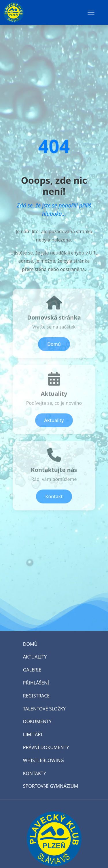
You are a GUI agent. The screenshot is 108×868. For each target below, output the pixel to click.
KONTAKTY (35, 773)
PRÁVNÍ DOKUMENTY (46, 747)
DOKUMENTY (37, 721)
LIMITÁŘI (33, 734)
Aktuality (54, 422)
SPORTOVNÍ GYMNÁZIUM (51, 786)
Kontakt (54, 499)
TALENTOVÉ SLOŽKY (44, 709)
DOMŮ (30, 644)
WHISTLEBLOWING (43, 760)
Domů (54, 346)
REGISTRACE (36, 696)
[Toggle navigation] (91, 12)
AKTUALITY (35, 657)
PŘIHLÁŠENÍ (36, 683)
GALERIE (32, 670)
